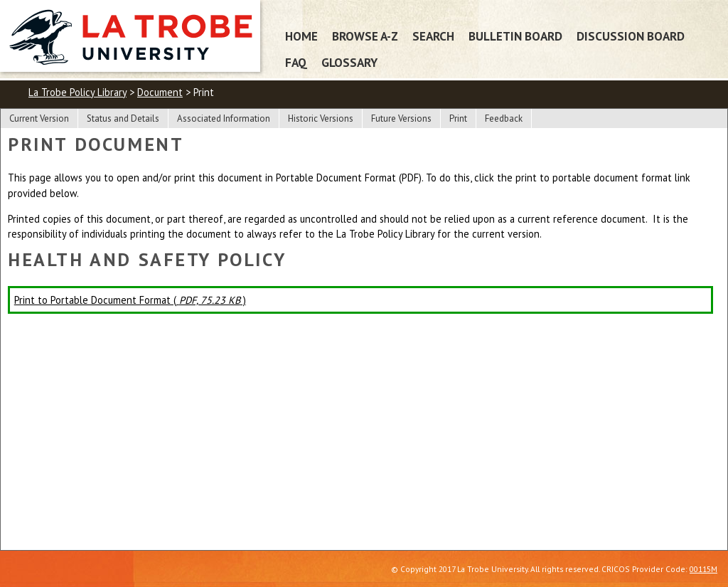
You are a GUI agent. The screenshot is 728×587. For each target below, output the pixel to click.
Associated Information (224, 118)
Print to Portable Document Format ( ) (130, 300)
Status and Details (123, 118)
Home (301, 36)
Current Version (39, 118)
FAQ (296, 62)
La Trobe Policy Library (77, 92)
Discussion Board (631, 36)
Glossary (349, 62)
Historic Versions (321, 118)
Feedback (504, 118)
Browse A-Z (365, 36)
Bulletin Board (515, 36)
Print (458, 118)
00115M (703, 569)
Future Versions (401, 118)
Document (160, 92)
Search (433, 36)
